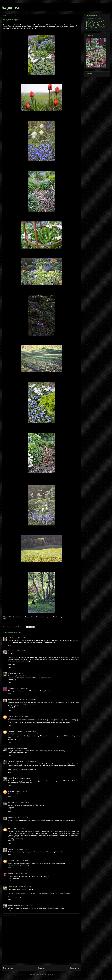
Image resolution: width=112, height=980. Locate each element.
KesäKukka (12, 688)
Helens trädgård (13, 887)
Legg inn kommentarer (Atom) (45, 975)
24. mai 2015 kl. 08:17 (18, 673)
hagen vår (11, 8)
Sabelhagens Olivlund (15, 700)
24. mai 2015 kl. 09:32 (29, 700)
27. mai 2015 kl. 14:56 (25, 887)
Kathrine (11, 874)
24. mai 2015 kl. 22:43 (20, 849)
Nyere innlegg (8, 968)
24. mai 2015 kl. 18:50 (24, 778)
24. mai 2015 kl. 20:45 (21, 817)
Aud (9, 673)
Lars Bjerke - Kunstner (15, 731)
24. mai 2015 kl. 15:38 (31, 761)
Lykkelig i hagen (13, 716)
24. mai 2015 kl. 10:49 (29, 731)
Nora (10, 829)
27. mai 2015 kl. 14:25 (21, 874)
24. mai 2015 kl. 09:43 (26, 716)
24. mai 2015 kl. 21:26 (18, 829)
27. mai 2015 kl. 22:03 (26, 905)
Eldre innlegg (75, 968)
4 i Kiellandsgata (13, 905)
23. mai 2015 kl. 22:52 (19, 638)
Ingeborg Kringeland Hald (16, 761)
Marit (10, 651)
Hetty (10, 638)
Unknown (11, 791)
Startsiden (41, 968)
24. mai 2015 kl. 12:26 (21, 748)
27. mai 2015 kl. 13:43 (21, 861)
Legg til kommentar (10, 915)
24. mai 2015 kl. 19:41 (22, 802)
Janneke (11, 748)
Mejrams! (11, 817)
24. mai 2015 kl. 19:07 (21, 791)
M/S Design (12, 802)
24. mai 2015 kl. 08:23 (22, 688)
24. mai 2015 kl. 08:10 (18, 651)
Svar (10, 645)
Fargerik (11, 849)
